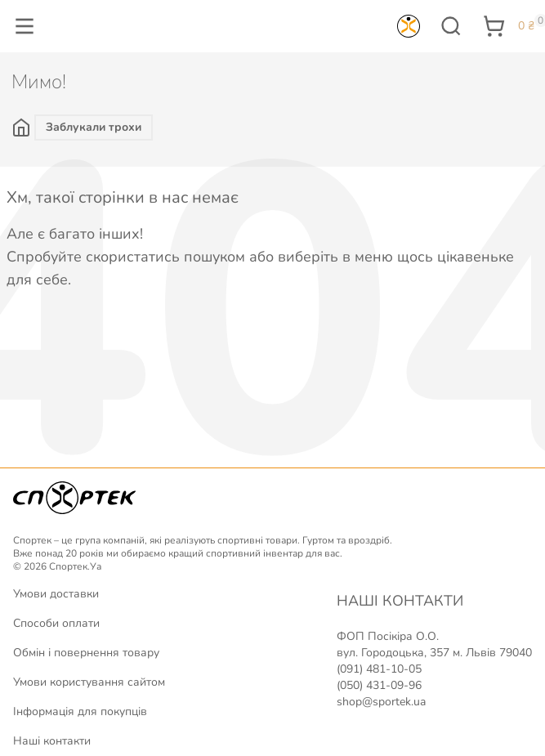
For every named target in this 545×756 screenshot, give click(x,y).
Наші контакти (52, 741)
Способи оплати (56, 623)
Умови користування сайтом (89, 682)
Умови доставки (56, 594)
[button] (25, 26)
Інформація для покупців (80, 711)
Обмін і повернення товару (86, 653)
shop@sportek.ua (381, 702)
